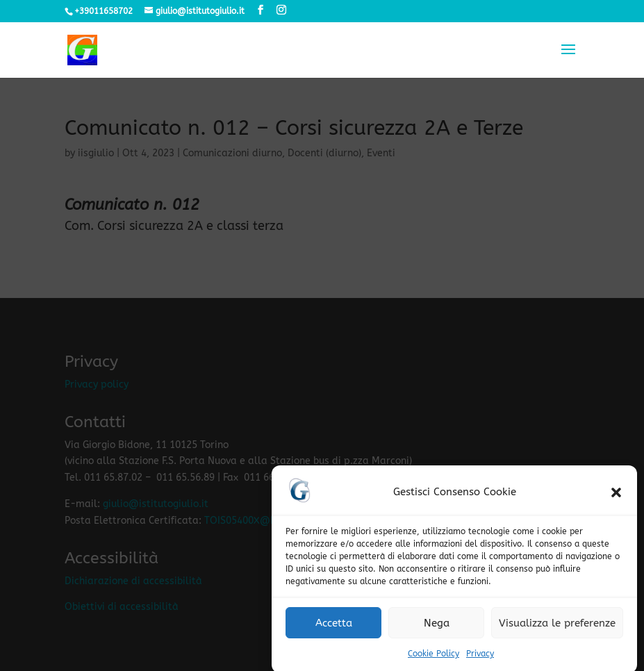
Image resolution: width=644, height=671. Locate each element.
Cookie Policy (434, 660)
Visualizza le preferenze (557, 629)
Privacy (480, 660)
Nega (437, 629)
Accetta (334, 629)
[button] (616, 499)
